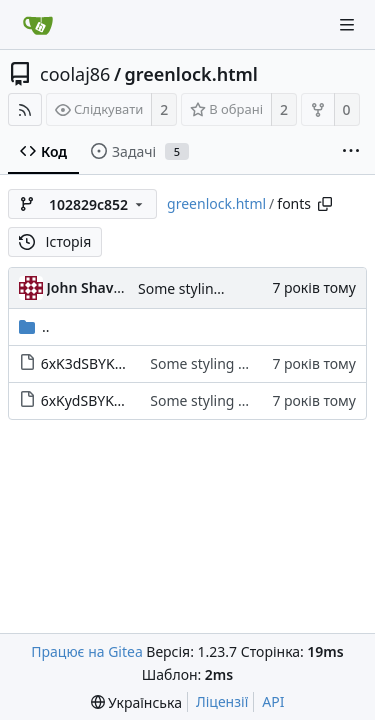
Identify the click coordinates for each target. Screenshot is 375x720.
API (273, 701)
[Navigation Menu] (347, 25)
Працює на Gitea (86, 651)
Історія (55, 241)
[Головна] (38, 25)
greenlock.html (191, 74)
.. (34, 326)
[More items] (351, 152)
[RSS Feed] (25, 109)
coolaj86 (75, 74)
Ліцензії (222, 701)
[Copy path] (325, 204)
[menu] (136, 702)
